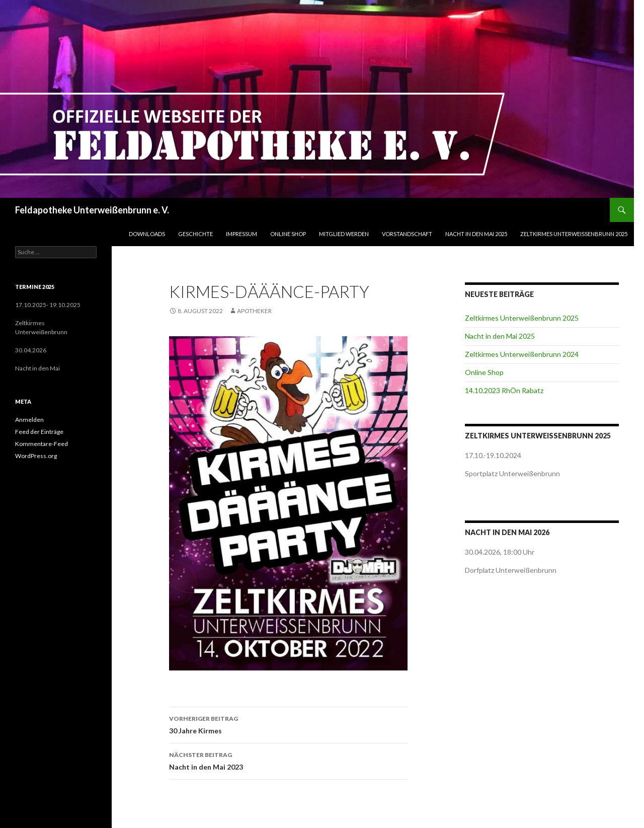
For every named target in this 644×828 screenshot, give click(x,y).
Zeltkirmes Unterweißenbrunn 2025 (574, 234)
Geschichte (195, 234)
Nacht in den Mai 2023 (288, 760)
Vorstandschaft (407, 234)
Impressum (242, 234)
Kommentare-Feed (42, 444)
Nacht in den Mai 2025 (476, 234)
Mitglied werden (344, 234)
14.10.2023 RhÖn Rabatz (504, 390)
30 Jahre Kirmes (288, 724)
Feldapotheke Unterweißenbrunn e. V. (92, 210)
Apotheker (254, 311)
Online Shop (288, 234)
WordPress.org (36, 456)
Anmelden (29, 420)
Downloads (147, 234)
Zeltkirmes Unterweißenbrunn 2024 (522, 354)
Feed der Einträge (39, 432)
